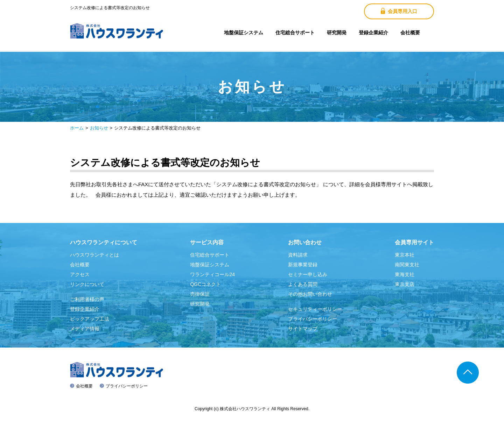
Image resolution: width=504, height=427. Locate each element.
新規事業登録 (303, 265)
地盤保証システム (244, 33)
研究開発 (337, 33)
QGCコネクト (205, 284)
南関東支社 (407, 265)
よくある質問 (303, 284)
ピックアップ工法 (90, 319)
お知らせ (99, 128)
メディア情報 (85, 329)
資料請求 (298, 255)
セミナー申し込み (308, 274)
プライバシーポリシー (313, 319)
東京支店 (405, 284)
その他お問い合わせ (310, 294)
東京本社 (405, 255)
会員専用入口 (399, 11)
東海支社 (405, 274)
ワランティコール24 (212, 274)
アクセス (80, 274)
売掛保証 (200, 294)
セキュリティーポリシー (315, 309)
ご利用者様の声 (87, 299)
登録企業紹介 (373, 33)
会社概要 (410, 33)
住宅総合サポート (295, 33)
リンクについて (87, 284)
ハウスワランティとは (94, 255)
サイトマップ (303, 329)
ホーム (77, 128)
